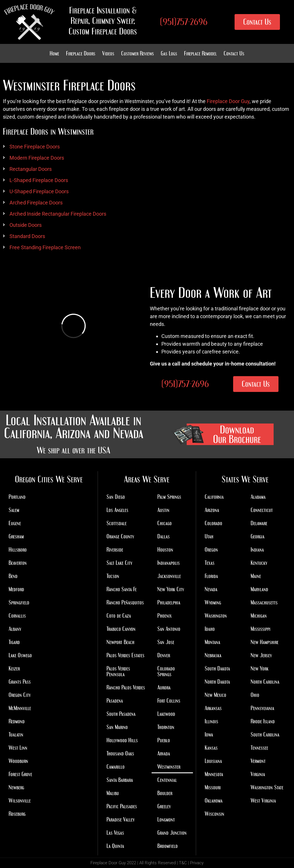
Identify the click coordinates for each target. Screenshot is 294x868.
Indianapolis (169, 563)
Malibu (113, 793)
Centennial (167, 780)
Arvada (164, 753)
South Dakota (217, 668)
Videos (108, 53)
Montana (212, 642)
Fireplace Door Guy (228, 101)
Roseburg (17, 814)
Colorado (213, 523)
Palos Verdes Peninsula (118, 671)
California (214, 497)
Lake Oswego (20, 655)
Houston (165, 550)
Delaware (259, 523)
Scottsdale (117, 523)
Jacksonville (169, 576)
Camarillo (116, 767)
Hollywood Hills (122, 740)
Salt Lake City (119, 563)
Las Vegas (115, 833)
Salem (14, 510)
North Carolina (265, 682)
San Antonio (169, 629)
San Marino (117, 727)
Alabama (258, 497)
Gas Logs (169, 53)
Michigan (259, 616)
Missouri (213, 787)
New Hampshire (265, 642)
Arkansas (213, 708)
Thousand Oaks (120, 753)
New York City (171, 589)
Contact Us (234, 53)
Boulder (165, 793)
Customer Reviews (138, 53)
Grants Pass (20, 682)
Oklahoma (214, 801)
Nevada (211, 589)
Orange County (120, 536)
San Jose (166, 642)
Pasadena (115, 701)
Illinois (211, 721)
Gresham (16, 536)
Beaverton (18, 563)
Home (54, 53)
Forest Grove (20, 774)
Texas (210, 563)
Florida (211, 576)
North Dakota (217, 682)
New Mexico (215, 695)
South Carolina (265, 734)
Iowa (209, 734)
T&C (183, 863)
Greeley (164, 806)
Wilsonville (20, 801)
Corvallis (17, 616)
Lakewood (166, 714)
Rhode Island (263, 721)
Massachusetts (264, 602)
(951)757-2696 (184, 22)
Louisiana (213, 761)
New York (260, 668)
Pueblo (164, 740)
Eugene (15, 523)
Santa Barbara (120, 780)
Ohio (255, 695)
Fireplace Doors (81, 53)
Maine (256, 576)
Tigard (14, 642)
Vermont (258, 761)
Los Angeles (117, 510)
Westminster (169, 767)
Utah (209, 536)
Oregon (211, 550)
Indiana (257, 550)
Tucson (113, 576)
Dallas (164, 536)
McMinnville (20, 708)
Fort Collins (169, 701)
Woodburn (18, 761)
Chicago (165, 523)
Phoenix (165, 616)
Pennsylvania (262, 708)
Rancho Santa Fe (122, 589)
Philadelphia (169, 602)
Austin (163, 510)
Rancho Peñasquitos (125, 602)
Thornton (166, 727)
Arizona (212, 510)
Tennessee (259, 748)
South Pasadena (121, 714)
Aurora (164, 687)
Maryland (259, 589)
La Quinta (115, 846)
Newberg (16, 787)
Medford (16, 589)
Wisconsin (214, 814)
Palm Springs (169, 497)
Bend (13, 576)
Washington (216, 616)
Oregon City (20, 695)
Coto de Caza (119, 616)
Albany (15, 629)
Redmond (17, 721)
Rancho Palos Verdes (126, 687)
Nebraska (213, 655)
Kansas (211, 748)
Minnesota (214, 774)
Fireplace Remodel (200, 53)
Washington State (267, 787)
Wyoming (213, 602)
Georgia (258, 536)
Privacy (197, 863)
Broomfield (168, 846)
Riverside (115, 550)
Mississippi (261, 629)
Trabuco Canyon (121, 629)
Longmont (166, 819)
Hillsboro (18, 550)
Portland (17, 497)
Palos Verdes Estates (125, 655)
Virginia (258, 774)
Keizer (14, 668)
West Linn (18, 748)
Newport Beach (120, 642)
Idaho (210, 629)
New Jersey (261, 655)
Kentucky (259, 563)
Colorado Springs (166, 671)
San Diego (116, 497)
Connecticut (262, 510)
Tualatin (16, 734)
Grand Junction (172, 833)
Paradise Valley (121, 819)
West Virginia (263, 801)
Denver (164, 655)
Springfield (19, 602)
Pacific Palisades (122, 806)
